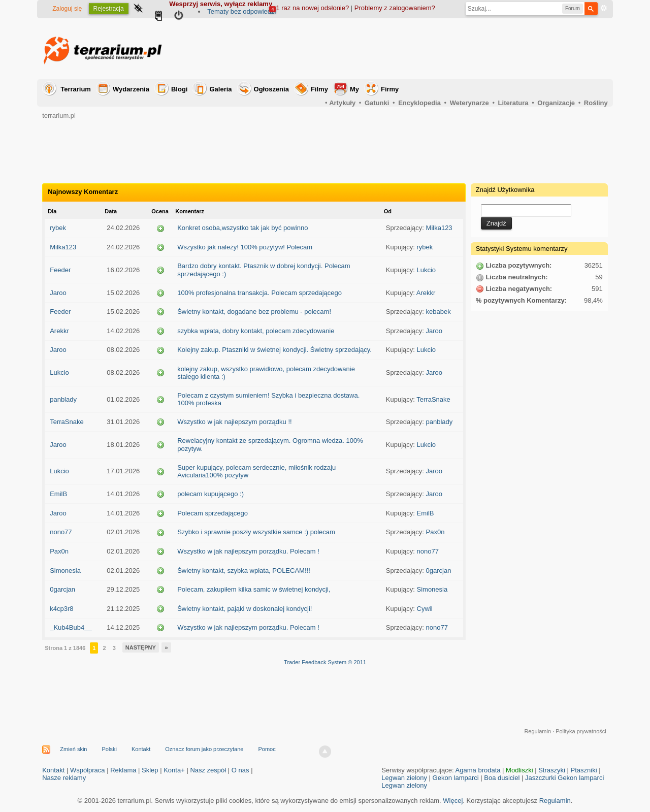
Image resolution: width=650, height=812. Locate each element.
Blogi (180, 89)
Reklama (123, 770)
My (347, 88)
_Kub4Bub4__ (71, 627)
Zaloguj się (67, 9)
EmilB (58, 494)
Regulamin (538, 731)
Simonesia (65, 571)
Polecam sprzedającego (213, 513)
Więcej (453, 801)
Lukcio (427, 270)
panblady (63, 399)
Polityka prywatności (581, 731)
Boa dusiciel (502, 778)
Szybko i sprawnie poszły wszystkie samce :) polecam (256, 532)
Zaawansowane (604, 8)
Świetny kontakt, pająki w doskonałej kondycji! (245, 609)
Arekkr (426, 293)
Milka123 (439, 228)
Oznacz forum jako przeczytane (204, 749)
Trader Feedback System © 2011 (325, 662)
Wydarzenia (131, 89)
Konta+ (174, 770)
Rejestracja (109, 9)
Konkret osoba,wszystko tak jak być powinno (242, 228)
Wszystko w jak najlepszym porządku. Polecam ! (248, 551)
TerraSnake (433, 399)
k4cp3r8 (61, 609)
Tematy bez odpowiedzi (241, 11)
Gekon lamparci (456, 778)
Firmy (390, 89)
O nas (240, 770)
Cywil (425, 609)
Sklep (150, 770)
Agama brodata (478, 770)
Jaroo (58, 293)
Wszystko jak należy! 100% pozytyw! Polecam (245, 247)
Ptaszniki (584, 770)
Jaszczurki (541, 778)
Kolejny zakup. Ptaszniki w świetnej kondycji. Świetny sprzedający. (274, 350)
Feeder (60, 270)
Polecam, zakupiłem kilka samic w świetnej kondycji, (254, 589)
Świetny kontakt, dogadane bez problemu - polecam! (254, 312)
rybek (58, 228)
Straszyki (552, 770)
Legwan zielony (404, 778)
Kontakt (141, 749)
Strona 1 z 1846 (65, 648)
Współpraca (88, 770)
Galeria (220, 89)
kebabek (438, 312)
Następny (141, 647)
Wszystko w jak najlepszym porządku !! (234, 422)
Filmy (319, 89)
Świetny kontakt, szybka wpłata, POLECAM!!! (244, 571)
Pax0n (435, 532)
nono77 (61, 532)
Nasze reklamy (64, 778)
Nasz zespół (208, 770)
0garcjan (439, 571)
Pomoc (267, 749)
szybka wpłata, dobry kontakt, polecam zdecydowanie (256, 331)
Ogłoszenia (271, 89)
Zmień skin (73, 749)
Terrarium (76, 89)
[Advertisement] (423, 49)
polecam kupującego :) (210, 494)
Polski (109, 749)
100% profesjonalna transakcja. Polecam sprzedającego (259, 293)
